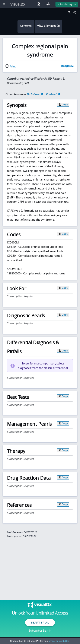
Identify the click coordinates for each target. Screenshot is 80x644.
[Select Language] (40, 4)
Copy (65, 105)
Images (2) (68, 66)
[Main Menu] (4, 4)
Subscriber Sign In (40, 631)
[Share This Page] (76, 12)
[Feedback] (49, 4)
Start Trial (40, 622)
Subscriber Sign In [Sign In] (67, 4)
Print (11, 67)
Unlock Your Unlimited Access (40, 613)
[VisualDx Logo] (19, 4)
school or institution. (59, 641)
